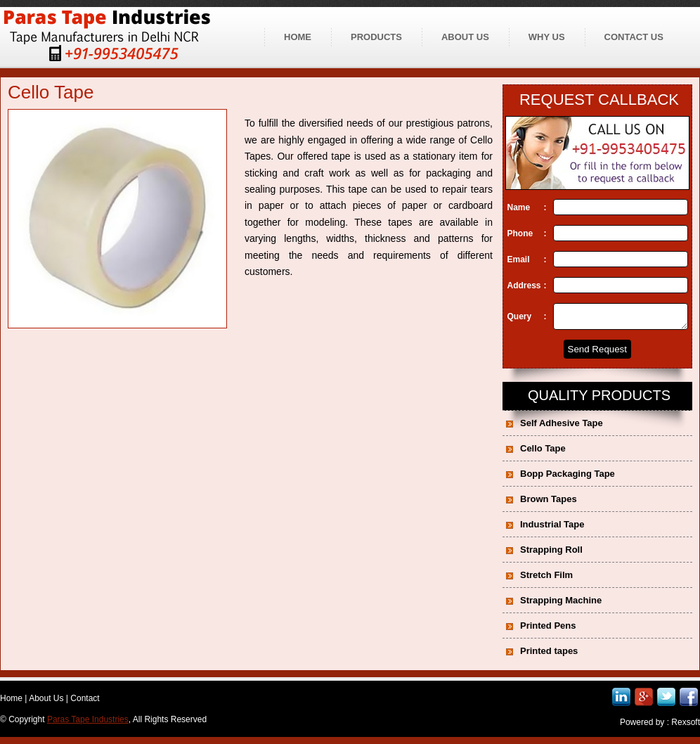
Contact (85, 703)
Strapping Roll (551, 554)
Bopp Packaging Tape (568, 478)
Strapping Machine (561, 604)
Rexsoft (686, 726)
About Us (46, 703)
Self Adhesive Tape (562, 427)
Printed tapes (549, 655)
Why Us (547, 37)
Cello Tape (543, 453)
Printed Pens (548, 630)
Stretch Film (546, 579)
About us (465, 37)
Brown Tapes (549, 503)
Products (376, 37)
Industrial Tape (552, 528)
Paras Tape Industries (88, 724)
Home (298, 37)
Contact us (634, 37)
